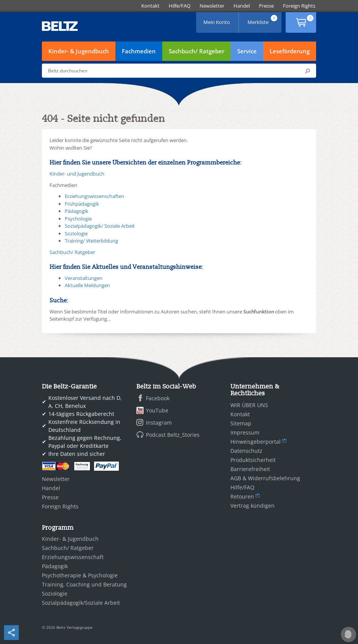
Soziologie (76, 233)
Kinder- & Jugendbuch (79, 51)
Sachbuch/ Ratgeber (197, 51)
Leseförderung (290, 51)
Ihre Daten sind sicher (77, 454)
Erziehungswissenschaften (94, 196)
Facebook (158, 398)
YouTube (157, 410)
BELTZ (60, 26)
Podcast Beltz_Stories (173, 435)
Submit (307, 71)
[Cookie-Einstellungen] (348, 634)
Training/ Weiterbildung (91, 241)
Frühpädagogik (82, 204)
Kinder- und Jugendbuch (77, 174)
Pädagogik (77, 211)
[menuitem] (150, 6)
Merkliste (263, 20)
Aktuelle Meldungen (87, 285)
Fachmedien (139, 51)
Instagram (159, 423)
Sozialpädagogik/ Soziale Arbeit (100, 226)
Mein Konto (217, 20)
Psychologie (78, 219)
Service (247, 51)
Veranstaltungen (84, 278)
